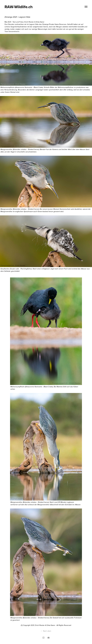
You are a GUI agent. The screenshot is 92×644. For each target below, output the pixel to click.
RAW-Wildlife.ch (19, 7)
